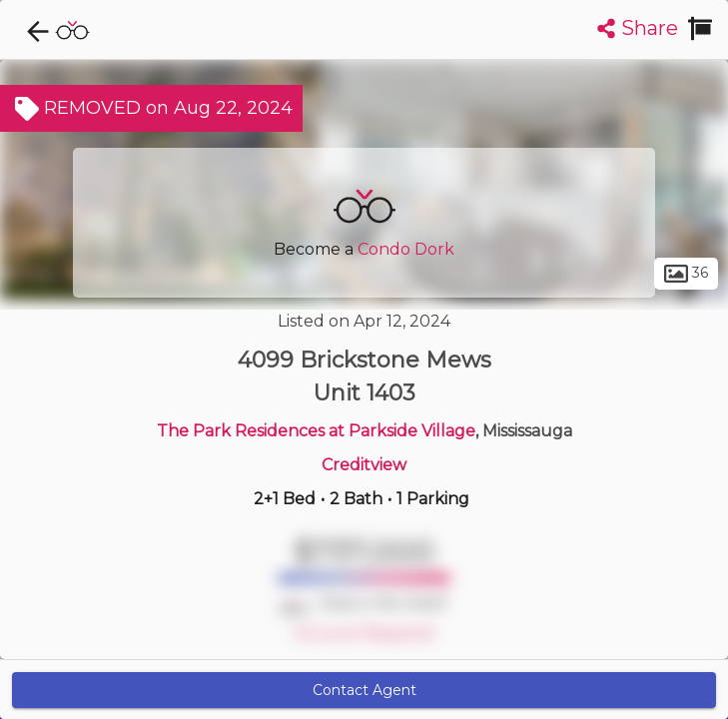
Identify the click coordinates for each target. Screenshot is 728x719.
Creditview (364, 465)
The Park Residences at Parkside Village (316, 431)
